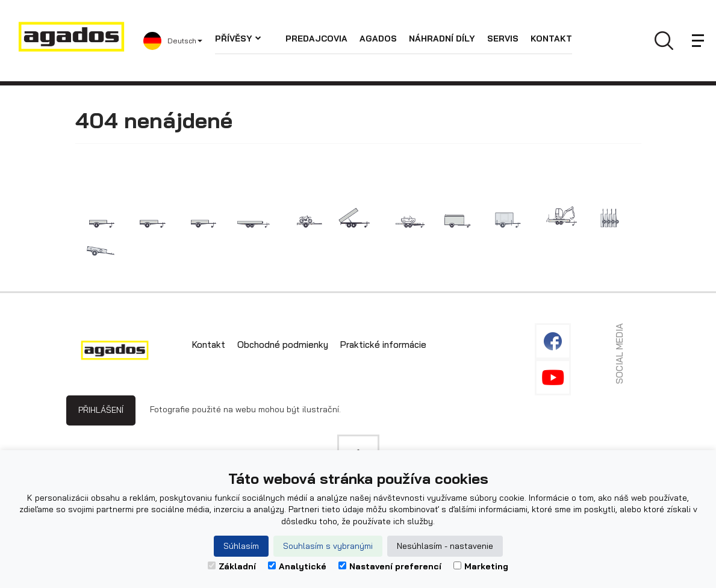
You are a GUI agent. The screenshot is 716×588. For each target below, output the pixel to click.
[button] (179, 41)
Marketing (481, 566)
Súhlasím (241, 546)
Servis (503, 39)
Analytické (297, 566)
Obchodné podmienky (283, 345)
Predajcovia (316, 39)
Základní (232, 566)
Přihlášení (101, 410)
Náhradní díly (442, 39)
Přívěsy (238, 39)
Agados (378, 39)
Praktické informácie (383, 345)
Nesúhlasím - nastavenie (445, 546)
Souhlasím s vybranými (328, 546)
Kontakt (551, 39)
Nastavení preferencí (390, 566)
